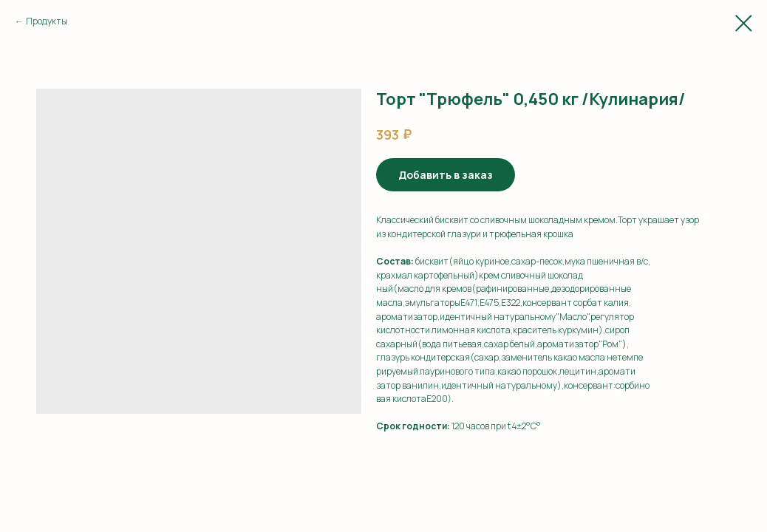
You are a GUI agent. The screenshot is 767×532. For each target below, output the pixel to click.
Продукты (47, 21)
